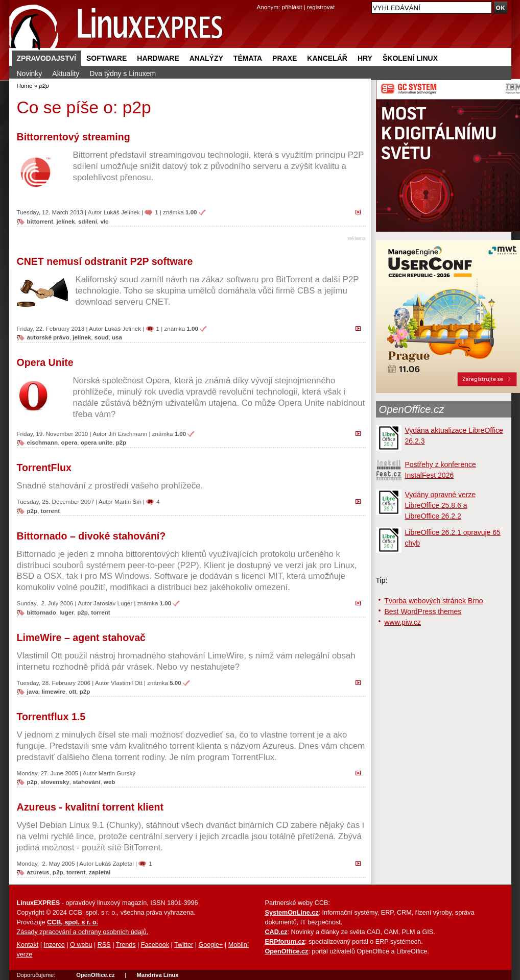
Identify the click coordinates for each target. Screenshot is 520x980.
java (33, 691)
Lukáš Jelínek (122, 212)
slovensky (55, 782)
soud (102, 337)
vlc (104, 221)
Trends (126, 945)
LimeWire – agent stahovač (81, 638)
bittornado (42, 612)
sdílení (88, 221)
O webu (81, 945)
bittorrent (40, 221)
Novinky (30, 73)
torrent (50, 511)
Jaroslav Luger (113, 603)
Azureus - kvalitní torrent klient (90, 807)
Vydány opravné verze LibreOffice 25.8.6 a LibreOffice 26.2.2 (441, 505)
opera (69, 442)
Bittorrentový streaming (74, 137)
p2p (121, 442)
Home (25, 85)
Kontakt (28, 945)
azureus (38, 872)
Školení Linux (410, 58)
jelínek (66, 221)
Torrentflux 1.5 (51, 717)
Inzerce (54, 945)
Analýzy (206, 58)
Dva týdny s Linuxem (123, 73)
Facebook (155, 945)
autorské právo (48, 337)
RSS (104, 945)
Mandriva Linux (157, 975)
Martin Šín (128, 501)
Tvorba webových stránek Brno (434, 601)
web (110, 782)
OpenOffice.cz (412, 409)
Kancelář (327, 58)
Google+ (210, 945)
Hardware (158, 58)
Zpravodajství (46, 58)
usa (117, 337)
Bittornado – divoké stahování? (91, 536)
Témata (248, 58)
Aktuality (66, 73)
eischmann (43, 442)
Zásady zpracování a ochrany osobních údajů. (83, 932)
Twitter (184, 945)
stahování (86, 782)
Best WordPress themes (423, 611)
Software (107, 58)
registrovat (321, 7)
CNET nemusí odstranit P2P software (105, 261)
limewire (54, 691)
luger (66, 612)
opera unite (97, 442)
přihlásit (292, 7)
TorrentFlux (44, 468)
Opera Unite (45, 362)
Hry (365, 58)
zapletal (100, 872)
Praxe (285, 58)
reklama (357, 238)
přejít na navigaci (260, 0)
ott (72, 691)
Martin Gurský (117, 773)
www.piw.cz (403, 622)
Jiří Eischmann (128, 434)
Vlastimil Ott (127, 683)
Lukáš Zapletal (114, 863)
